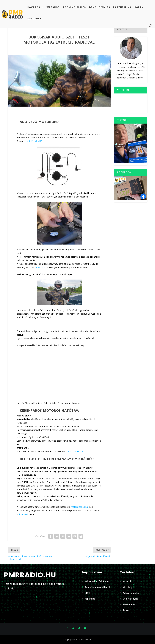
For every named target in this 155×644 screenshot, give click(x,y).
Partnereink (122, 7)
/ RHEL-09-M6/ (34, 141)
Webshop (53, 7)
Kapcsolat (35, 19)
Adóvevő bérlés (74, 7)
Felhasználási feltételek (97, 582)
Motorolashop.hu (79, 507)
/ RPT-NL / (41, 267)
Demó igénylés (100, 7)
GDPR (88, 593)
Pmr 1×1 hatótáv (76, 451)
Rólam (139, 7)
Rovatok (34, 7)
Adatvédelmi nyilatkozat (97, 587)
